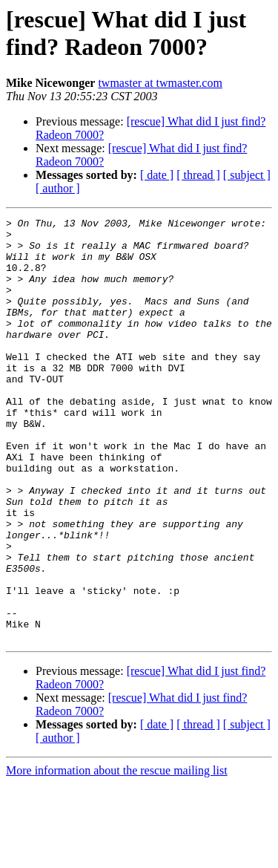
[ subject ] (247, 175)
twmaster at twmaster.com (160, 83)
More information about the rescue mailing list (117, 855)
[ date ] (157, 175)
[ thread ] (198, 175)
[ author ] (58, 188)
